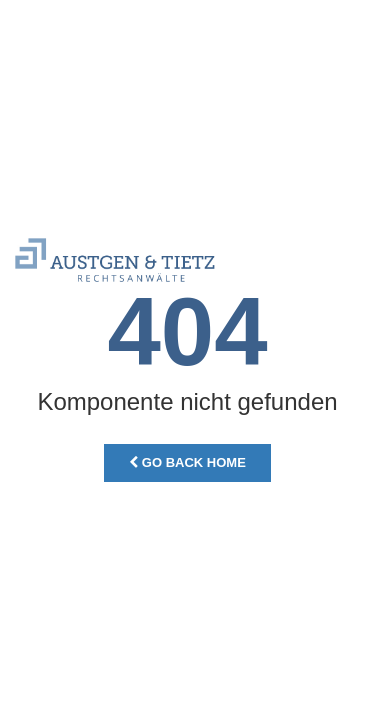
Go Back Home (187, 462)
